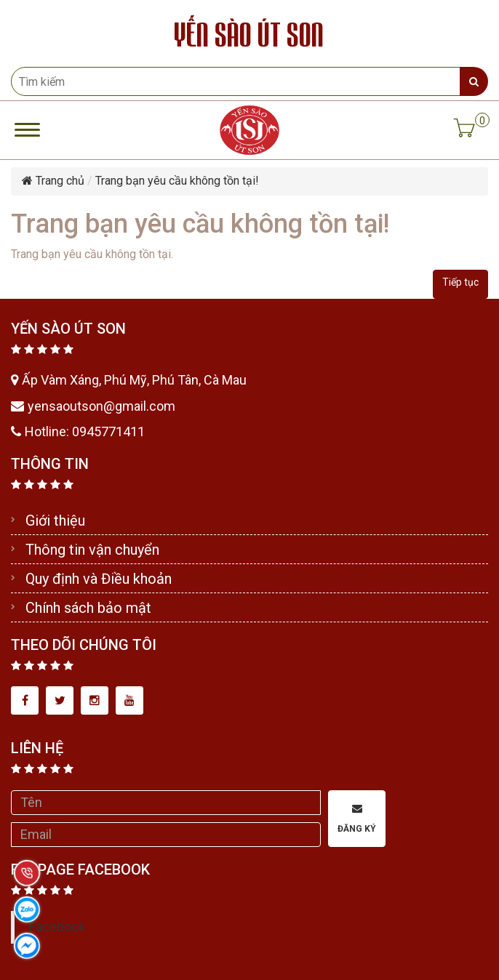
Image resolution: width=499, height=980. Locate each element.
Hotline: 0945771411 (78, 431)
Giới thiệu (55, 521)
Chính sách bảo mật (88, 608)
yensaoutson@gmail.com (93, 406)
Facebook (57, 927)
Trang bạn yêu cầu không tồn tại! (177, 181)
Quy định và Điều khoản (99, 579)
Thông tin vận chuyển (92, 550)
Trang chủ (53, 181)
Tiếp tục (460, 282)
